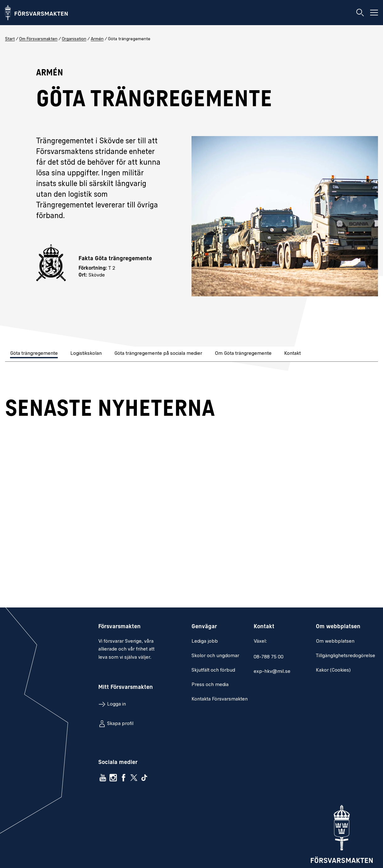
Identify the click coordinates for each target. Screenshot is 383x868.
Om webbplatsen (335, 641)
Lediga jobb (205, 641)
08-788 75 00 (269, 657)
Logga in (116, 704)
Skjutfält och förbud (213, 670)
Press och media (210, 685)
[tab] (35, 354)
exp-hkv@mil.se (272, 672)
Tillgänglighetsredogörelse (345, 656)
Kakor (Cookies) (333, 670)
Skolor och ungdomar (215, 656)
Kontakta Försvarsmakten (220, 699)
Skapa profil (120, 724)
